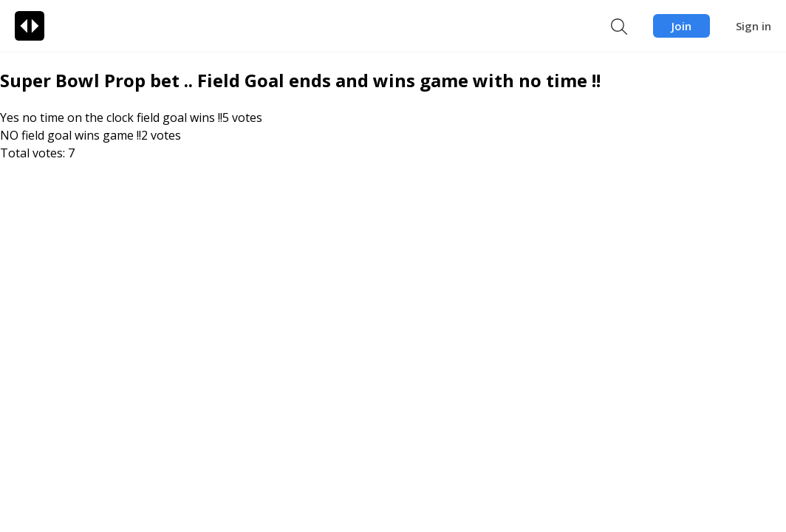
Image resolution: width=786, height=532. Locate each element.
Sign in (753, 26)
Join (681, 26)
